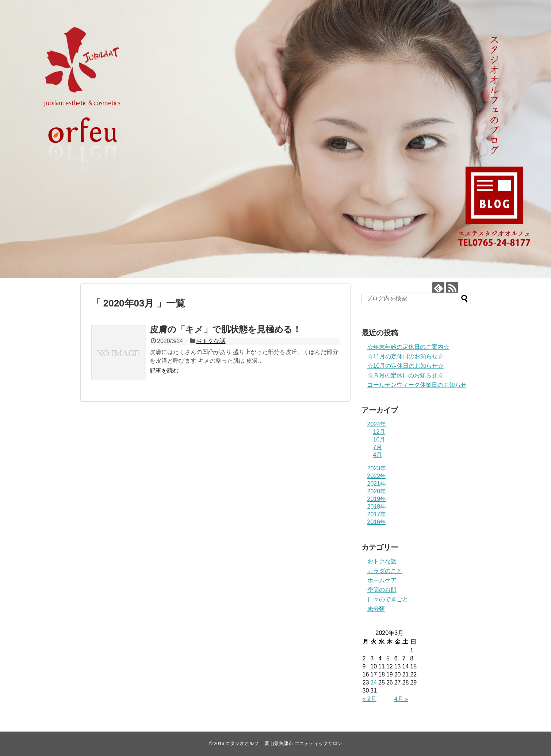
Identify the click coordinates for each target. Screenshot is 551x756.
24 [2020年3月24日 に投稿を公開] (374, 682)
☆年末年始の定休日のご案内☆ (408, 347)
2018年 (377, 507)
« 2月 (370, 699)
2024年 (377, 424)
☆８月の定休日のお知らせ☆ (405, 375)
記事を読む (164, 371)
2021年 (377, 484)
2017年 (377, 514)
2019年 (377, 499)
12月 (379, 432)
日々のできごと (388, 599)
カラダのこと (385, 571)
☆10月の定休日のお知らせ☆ (406, 366)
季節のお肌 (382, 590)
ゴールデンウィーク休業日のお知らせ (417, 385)
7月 (378, 447)
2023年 (377, 468)
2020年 (377, 491)
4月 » (401, 699)
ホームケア (382, 580)
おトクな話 (211, 341)
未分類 (376, 609)
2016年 (377, 522)
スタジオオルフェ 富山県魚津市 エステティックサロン (284, 743)
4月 (378, 455)
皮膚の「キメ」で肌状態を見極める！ (225, 329)
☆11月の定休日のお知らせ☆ (406, 356)
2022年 (377, 476)
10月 (379, 439)
